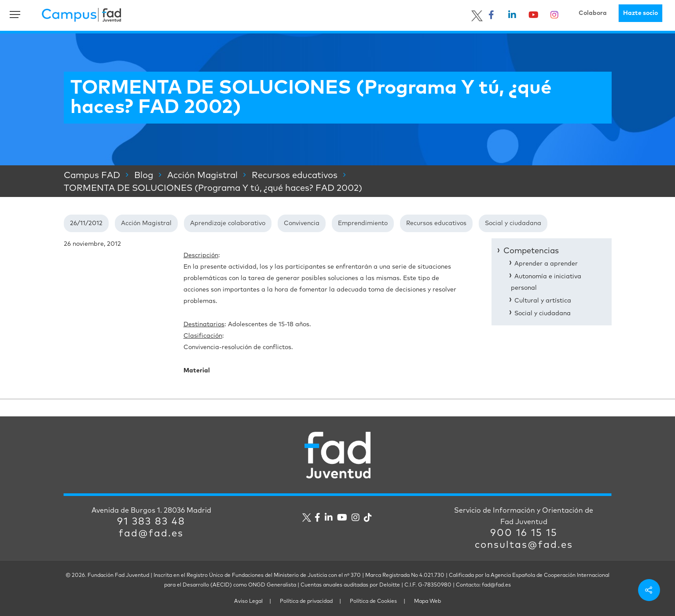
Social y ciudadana (513, 223)
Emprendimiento (363, 223)
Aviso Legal (248, 601)
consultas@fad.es (524, 545)
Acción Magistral (146, 223)
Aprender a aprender (546, 264)
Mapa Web (427, 601)
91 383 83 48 (151, 522)
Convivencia (302, 223)
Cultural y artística (543, 301)
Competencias (531, 251)
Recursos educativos (436, 223)
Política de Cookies (373, 601)
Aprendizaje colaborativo (228, 223)
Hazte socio (640, 13)
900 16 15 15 (524, 533)
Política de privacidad (306, 601)
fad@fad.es (151, 534)
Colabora (593, 13)
